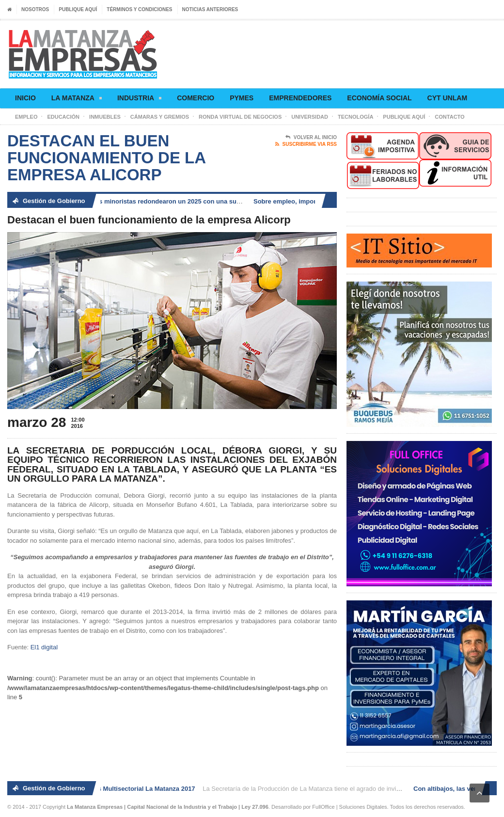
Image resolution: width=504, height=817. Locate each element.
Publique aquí (78, 9)
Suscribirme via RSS (306, 144)
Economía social (379, 98)
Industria (139, 100)
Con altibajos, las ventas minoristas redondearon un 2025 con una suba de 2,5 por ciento (164, 201)
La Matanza (77, 100)
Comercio (196, 98)
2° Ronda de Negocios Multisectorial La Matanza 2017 (117, 789)
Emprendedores (300, 98)
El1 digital (44, 647)
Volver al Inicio (311, 138)
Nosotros (35, 9)
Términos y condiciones (139, 9)
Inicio (25, 98)
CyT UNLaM (447, 98)
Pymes (242, 98)
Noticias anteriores (210, 9)
